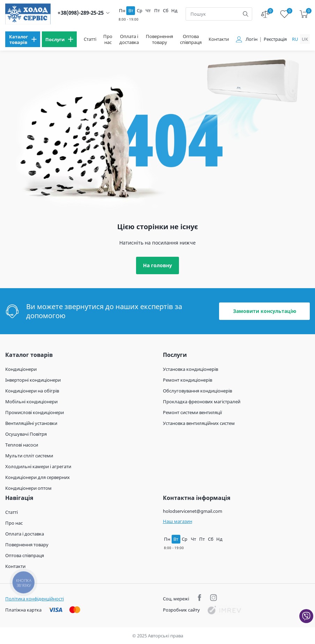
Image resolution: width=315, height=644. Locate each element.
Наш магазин (178, 521)
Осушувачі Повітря (26, 434)
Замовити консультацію (265, 311)
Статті (90, 39)
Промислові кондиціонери (35, 412)
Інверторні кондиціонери (33, 380)
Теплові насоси (22, 445)
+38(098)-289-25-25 (81, 13)
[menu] (23, 39)
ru (295, 39)
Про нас (108, 39)
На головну (157, 265)
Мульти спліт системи (29, 456)
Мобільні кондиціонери (31, 402)
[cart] (304, 14)
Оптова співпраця (191, 39)
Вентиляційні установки (31, 423)
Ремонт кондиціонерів (187, 380)
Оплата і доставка (129, 39)
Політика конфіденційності (35, 599)
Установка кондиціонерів (190, 369)
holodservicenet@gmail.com (193, 511)
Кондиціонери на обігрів (32, 391)
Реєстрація (275, 39)
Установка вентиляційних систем (199, 423)
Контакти (219, 39)
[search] (246, 14)
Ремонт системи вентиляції (192, 412)
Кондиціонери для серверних (37, 477)
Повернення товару (159, 39)
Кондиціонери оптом (28, 488)
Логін (252, 39)
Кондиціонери (21, 369)
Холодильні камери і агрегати (38, 466)
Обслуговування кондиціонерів (197, 391)
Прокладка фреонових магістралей (202, 402)
